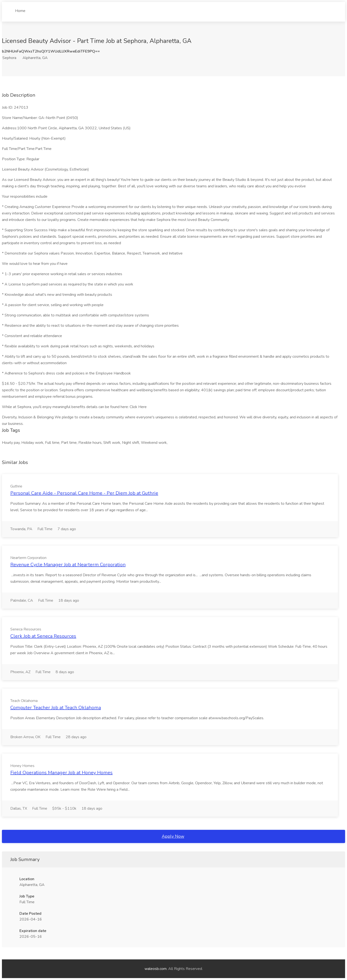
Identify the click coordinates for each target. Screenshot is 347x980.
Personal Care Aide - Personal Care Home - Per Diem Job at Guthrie (84, 493)
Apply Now (173, 836)
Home (20, 9)
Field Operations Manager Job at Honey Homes (61, 773)
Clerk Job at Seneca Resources (43, 636)
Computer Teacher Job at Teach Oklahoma (56, 708)
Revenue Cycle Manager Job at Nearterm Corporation (68, 565)
